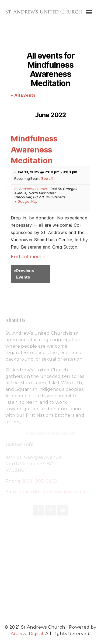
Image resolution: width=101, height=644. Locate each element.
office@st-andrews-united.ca (53, 492)
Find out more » (28, 257)
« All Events (23, 95)
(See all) (47, 178)
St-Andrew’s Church (31, 189)
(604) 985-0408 (40, 481)
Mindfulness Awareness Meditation (34, 150)
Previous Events (24, 274)
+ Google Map (26, 201)
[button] (89, 12)
